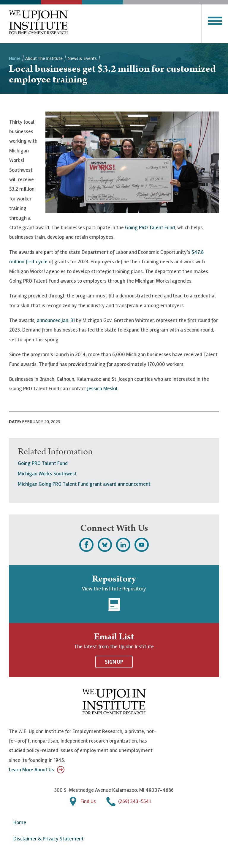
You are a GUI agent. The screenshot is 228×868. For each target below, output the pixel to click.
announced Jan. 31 (56, 320)
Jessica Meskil (102, 388)
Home (15, 58)
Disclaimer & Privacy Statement (49, 839)
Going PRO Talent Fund (150, 227)
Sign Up (114, 662)
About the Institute (44, 58)
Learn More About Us (37, 770)
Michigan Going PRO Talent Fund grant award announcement (84, 484)
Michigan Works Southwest (47, 474)
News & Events (82, 58)
